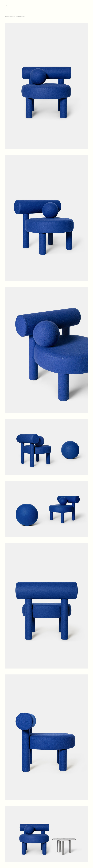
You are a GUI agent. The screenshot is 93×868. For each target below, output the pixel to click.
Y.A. (6, 6)
